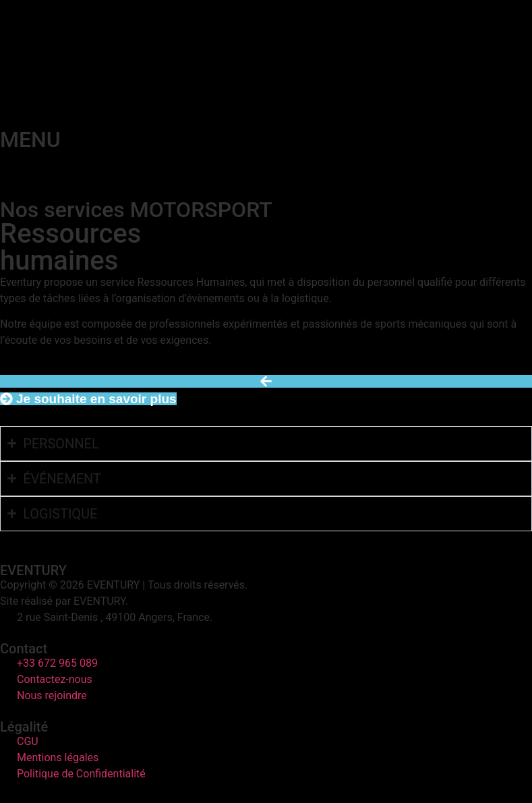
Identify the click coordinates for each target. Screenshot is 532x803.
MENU (30, 140)
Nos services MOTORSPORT (136, 210)
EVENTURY (33, 570)
